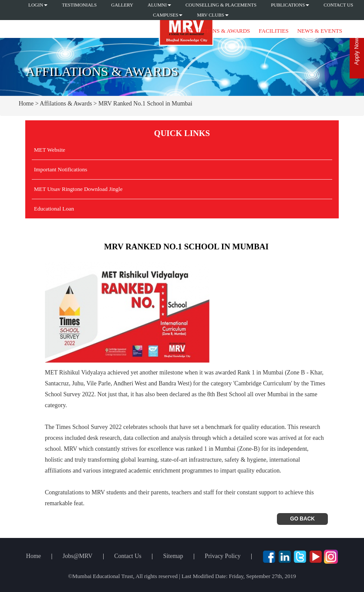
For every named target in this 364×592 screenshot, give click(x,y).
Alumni (159, 5)
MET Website (50, 150)
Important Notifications (61, 169)
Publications (290, 5)
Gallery (122, 5)
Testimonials (79, 5)
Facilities (273, 31)
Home (26, 104)
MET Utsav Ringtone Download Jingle (78, 189)
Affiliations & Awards (216, 31)
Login (38, 5)
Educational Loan (54, 209)
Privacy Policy (222, 556)
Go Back (302, 519)
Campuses (168, 15)
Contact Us (338, 5)
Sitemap (173, 556)
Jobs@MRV (78, 556)
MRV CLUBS (212, 15)
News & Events (320, 31)
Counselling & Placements (221, 5)
